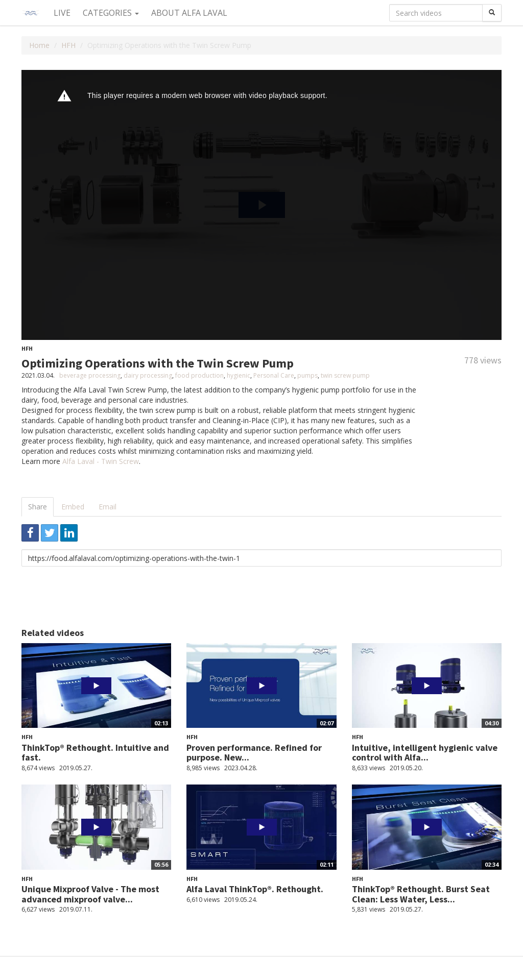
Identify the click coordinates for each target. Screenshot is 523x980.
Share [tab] (38, 507)
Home (39, 45)
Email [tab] (108, 507)
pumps (307, 375)
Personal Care (274, 375)
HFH (68, 45)
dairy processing (148, 375)
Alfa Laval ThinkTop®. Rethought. (255, 889)
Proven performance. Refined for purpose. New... (254, 753)
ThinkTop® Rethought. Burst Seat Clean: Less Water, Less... (421, 894)
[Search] (492, 13)
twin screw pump (345, 375)
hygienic (239, 375)
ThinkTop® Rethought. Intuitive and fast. (95, 753)
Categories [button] (111, 13)
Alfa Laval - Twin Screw (101, 461)
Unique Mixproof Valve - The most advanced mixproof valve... (90, 894)
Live (62, 13)
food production (199, 375)
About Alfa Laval (189, 13)
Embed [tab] (73, 507)
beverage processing (90, 375)
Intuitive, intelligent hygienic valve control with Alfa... (425, 753)
